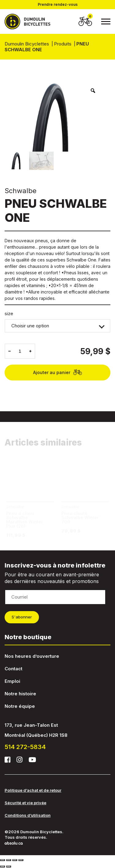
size (9, 314)
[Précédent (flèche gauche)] (2, 866)
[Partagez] (9, 860)
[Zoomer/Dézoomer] (21, 860)
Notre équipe (20, 706)
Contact (13, 669)
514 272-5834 (25, 747)
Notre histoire (20, 694)
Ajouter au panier (58, 372)
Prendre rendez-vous (58, 5)
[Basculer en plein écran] (15, 860)
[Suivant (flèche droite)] (9, 866)
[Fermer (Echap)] (2, 860)
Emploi (12, 681)
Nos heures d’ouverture (32, 656)
